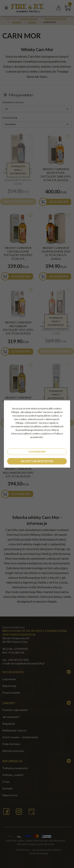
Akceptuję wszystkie (37, 461)
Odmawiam (37, 452)
